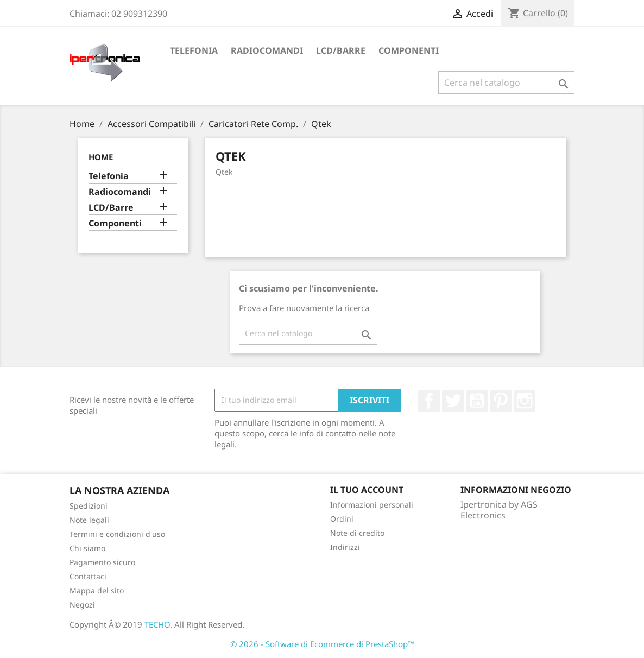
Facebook (429, 401)
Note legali (89, 520)
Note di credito (357, 533)
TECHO (157, 624)
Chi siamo (87, 548)
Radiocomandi (267, 50)
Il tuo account (367, 490)
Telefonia (194, 50)
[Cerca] (506, 83)
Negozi (82, 605)
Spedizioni (89, 506)
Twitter (453, 401)
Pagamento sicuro (102, 562)
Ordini (342, 519)
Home (101, 157)
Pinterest (501, 401)
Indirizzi (345, 547)
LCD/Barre (341, 50)
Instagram (525, 401)
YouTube (477, 401)
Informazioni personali (372, 505)
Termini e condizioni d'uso (117, 534)
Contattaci (88, 576)
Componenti (409, 50)
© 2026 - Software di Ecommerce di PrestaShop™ (322, 644)
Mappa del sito (97, 590)
